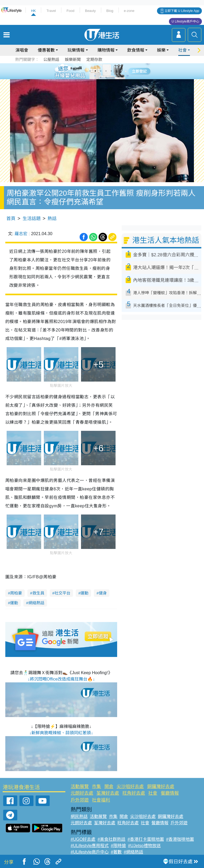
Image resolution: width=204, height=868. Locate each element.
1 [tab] (90, 71)
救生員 (38, 593)
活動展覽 (80, 787)
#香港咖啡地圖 (180, 839)
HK (33, 11)
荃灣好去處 (108, 793)
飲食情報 (136, 50)
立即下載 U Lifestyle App (182, 11)
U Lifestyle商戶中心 (185, 21)
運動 (84, 593)
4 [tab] (106, 71)
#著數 (116, 852)
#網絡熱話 (133, 852)
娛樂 (161, 50)
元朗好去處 (82, 793)
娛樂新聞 (73, 59)
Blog (110, 11)
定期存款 (94, 59)
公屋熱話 (51, 59)
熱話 (52, 219)
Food (70, 11)
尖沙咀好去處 (130, 787)
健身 (103, 593)
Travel (51, 11)
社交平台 (62, 593)
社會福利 (101, 800)
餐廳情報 (170, 793)
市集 (96, 787)
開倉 (109, 787)
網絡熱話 (36, 603)
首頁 (11, 219)
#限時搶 (118, 846)
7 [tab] (101, 77)
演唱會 (22, 50)
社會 (182, 50)
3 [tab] (101, 71)
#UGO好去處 (83, 839)
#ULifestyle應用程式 (90, 846)
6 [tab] (117, 71)
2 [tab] (95, 71)
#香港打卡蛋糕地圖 (146, 839)
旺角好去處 (134, 793)
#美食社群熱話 (111, 839)
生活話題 (32, 219)
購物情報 (106, 50)
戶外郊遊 (80, 800)
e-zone (129, 11)
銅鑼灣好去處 (161, 787)
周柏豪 (16, 593)
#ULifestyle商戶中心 (90, 852)
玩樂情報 (76, 50)
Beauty (90, 11)
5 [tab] (111, 71)
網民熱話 (79, 816)
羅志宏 (21, 234)
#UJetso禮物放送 (144, 846)
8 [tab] (106, 77)
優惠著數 (46, 50)
